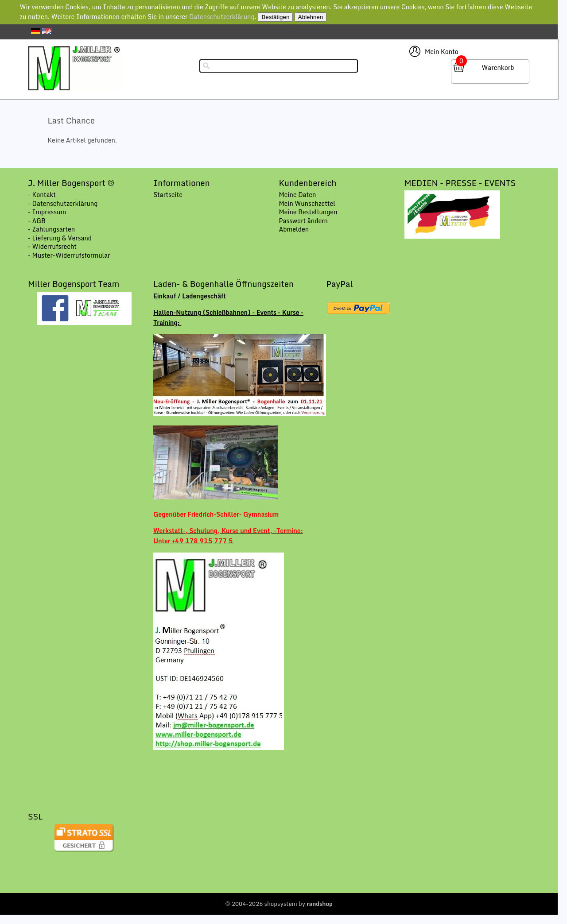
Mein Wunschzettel (307, 203)
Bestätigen (275, 17)
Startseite (168, 195)
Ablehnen (311, 17)
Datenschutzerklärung (222, 17)
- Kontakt (42, 195)
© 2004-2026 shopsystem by (279, 904)
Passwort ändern (303, 221)
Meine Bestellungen (308, 212)
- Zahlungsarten (51, 229)
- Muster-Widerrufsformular (69, 255)
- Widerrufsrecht (52, 246)
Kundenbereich (307, 183)
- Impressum (47, 212)
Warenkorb (498, 68)
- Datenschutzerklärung (63, 203)
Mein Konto (442, 52)
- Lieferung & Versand (60, 238)
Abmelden (294, 229)
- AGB (37, 221)
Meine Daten (297, 195)
